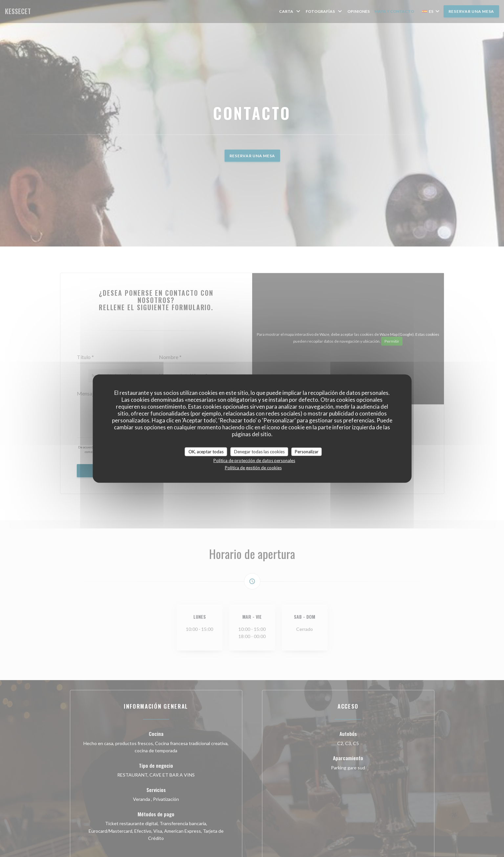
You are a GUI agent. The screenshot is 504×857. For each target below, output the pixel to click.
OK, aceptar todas (206, 451)
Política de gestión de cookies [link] (253, 468)
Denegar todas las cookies (259, 451)
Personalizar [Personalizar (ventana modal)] (307, 451)
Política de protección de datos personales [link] (254, 461)
